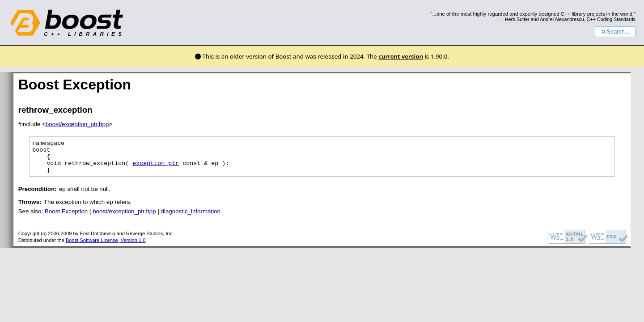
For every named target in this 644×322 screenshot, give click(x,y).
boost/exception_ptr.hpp (77, 124)
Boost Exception (66, 218)
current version (401, 56)
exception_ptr (156, 168)
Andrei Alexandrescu (562, 19)
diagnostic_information (191, 218)
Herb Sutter (517, 19)
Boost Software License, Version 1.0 (106, 247)
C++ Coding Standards (611, 19)
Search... (615, 32)
